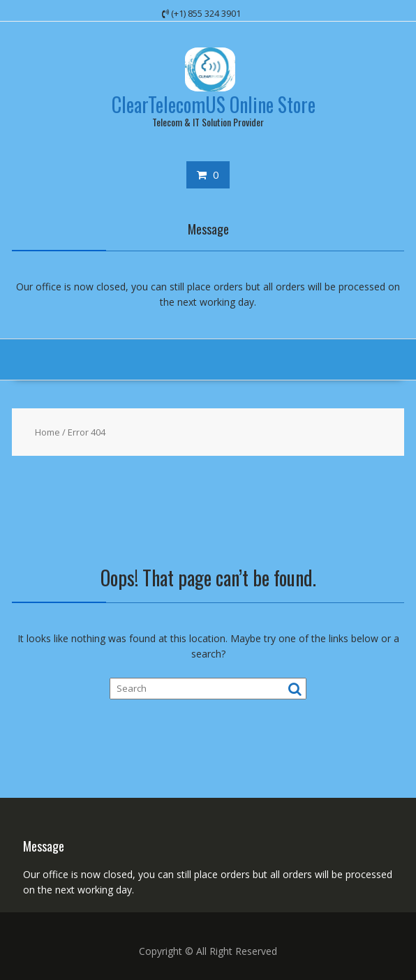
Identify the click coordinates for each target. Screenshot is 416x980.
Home (47, 432)
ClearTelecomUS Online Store (214, 104)
